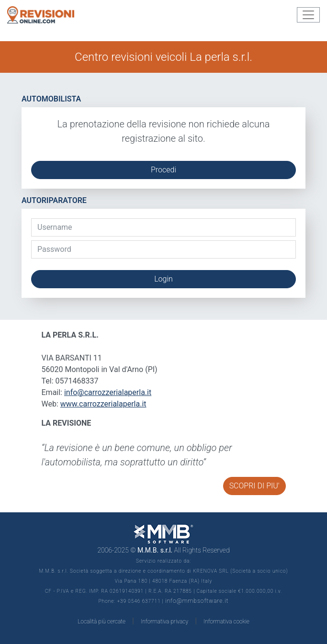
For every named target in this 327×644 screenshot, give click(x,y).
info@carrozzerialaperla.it (108, 392)
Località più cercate (101, 621)
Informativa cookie (226, 621)
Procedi (163, 170)
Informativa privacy (164, 621)
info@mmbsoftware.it (197, 601)
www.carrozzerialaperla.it (103, 404)
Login (163, 279)
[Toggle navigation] (308, 15)
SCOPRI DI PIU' (254, 486)
